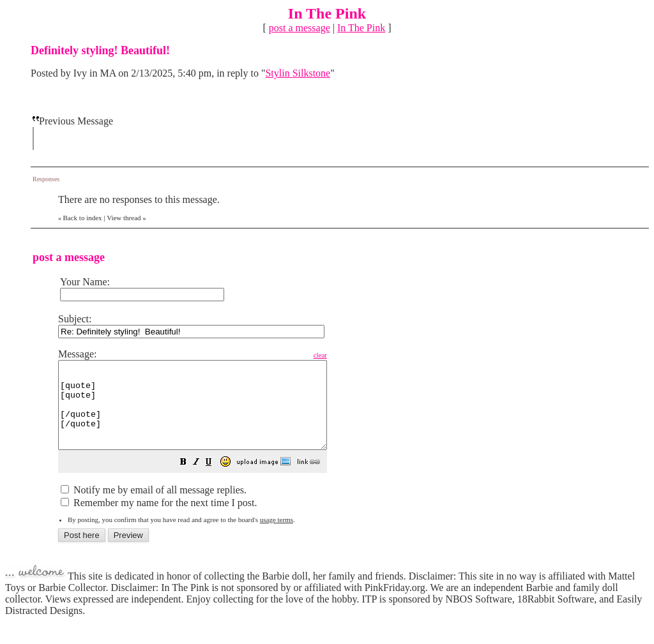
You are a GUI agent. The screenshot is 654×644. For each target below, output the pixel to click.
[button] (215, 480)
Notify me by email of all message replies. (154, 507)
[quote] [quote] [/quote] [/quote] (209, 414)
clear (352, 355)
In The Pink (361, 28)
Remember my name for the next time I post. (159, 520)
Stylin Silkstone (298, 73)
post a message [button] (300, 28)
